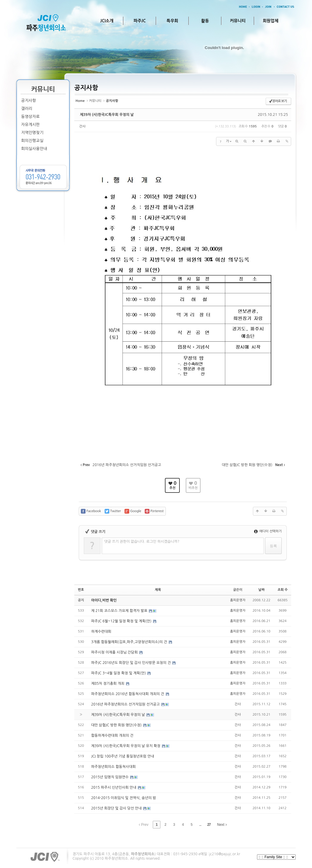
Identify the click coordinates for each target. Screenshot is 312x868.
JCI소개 (107, 21)
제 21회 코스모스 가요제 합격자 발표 (120, 611)
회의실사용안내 (34, 149)
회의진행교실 (32, 141)
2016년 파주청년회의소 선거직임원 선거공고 (126, 704)
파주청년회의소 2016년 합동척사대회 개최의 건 (128, 694)
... (200, 825)
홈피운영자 (238, 600)
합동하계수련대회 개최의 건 (112, 736)
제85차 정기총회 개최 (108, 684)
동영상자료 (30, 117)
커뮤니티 (238, 21)
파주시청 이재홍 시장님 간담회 (115, 652)
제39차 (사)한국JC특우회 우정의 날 (107, 115)
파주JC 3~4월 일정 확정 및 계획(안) (119, 673)
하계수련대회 (101, 632)
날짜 (262, 590)
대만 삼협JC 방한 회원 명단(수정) (117, 725)
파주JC (140, 21)
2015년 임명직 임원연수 (110, 777)
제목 (158, 590)
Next (222, 825)
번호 (81, 590)
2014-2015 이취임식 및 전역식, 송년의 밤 (124, 798)
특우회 (172, 21)
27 (209, 825)
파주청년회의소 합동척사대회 (114, 767)
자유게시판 (30, 125)
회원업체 (271, 21)
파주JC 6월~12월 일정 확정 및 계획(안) (122, 621)
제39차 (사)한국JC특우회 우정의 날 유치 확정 (126, 746)
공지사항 (29, 101)
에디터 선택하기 (268, 531)
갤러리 (27, 109)
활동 (205, 21)
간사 (82, 126)
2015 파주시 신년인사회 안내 (114, 787)
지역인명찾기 (32, 133)
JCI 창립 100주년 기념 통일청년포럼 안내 (123, 756)
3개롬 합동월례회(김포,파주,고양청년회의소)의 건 (130, 642)
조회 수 (283, 590)
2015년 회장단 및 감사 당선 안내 (117, 808)
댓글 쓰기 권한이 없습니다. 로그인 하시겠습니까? (142, 542)
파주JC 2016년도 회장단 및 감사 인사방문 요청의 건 (131, 663)
